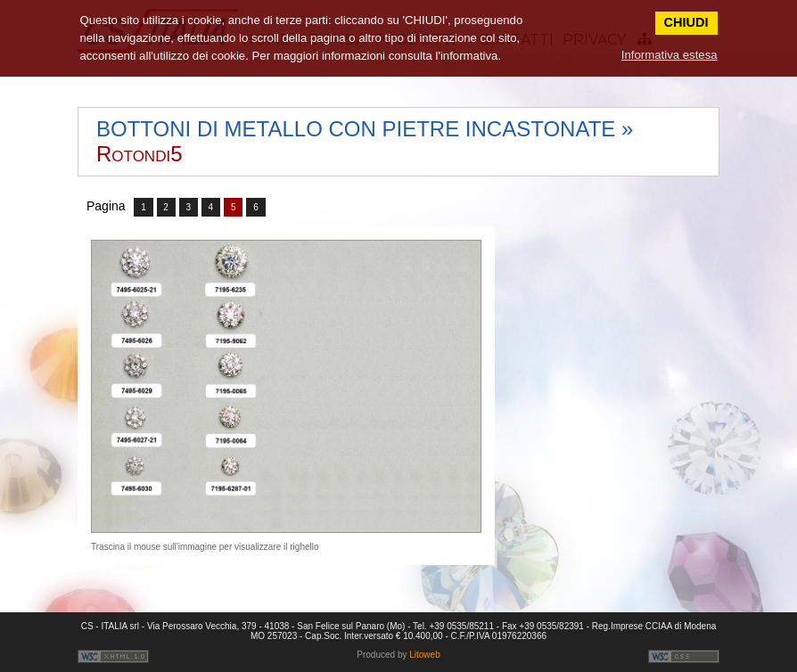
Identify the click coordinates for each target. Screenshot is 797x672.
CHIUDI (686, 22)
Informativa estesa (670, 55)
